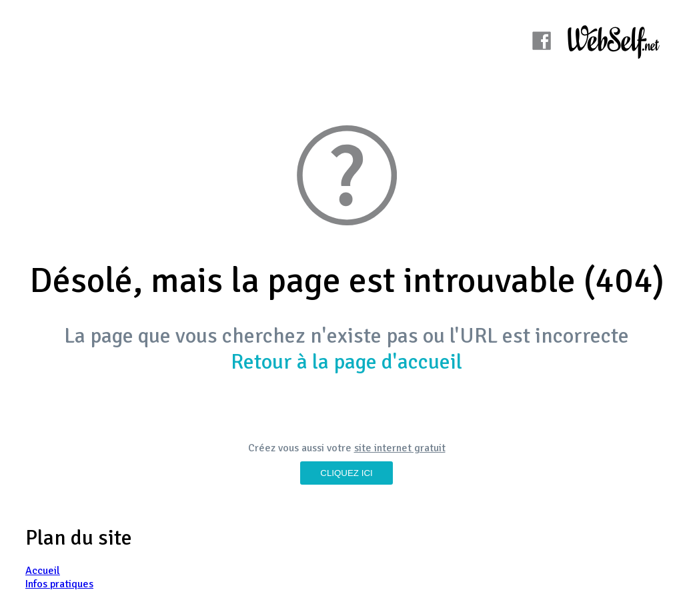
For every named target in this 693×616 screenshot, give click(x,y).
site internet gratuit (400, 448)
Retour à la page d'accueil (346, 362)
